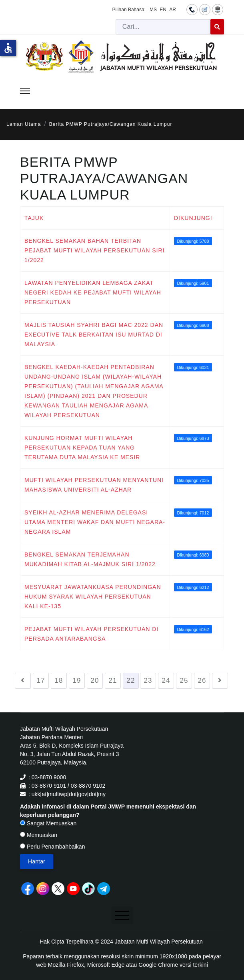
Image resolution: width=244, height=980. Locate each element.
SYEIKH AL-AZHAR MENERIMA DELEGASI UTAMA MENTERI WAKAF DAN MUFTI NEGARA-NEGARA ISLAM (95, 522)
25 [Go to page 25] (184, 681)
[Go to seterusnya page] (220, 681)
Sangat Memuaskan (48, 823)
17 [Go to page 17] (41, 681)
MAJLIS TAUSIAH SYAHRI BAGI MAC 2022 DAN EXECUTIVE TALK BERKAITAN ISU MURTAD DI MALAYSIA (94, 335)
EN (163, 10)
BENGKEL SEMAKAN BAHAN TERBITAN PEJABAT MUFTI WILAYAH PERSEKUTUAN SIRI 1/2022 (94, 250)
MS (153, 10)
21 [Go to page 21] (113, 681)
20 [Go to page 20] (95, 681)
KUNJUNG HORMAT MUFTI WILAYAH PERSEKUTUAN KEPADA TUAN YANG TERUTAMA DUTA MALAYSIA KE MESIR (82, 448)
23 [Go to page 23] (148, 681)
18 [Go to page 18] (59, 681)
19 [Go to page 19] (77, 681)
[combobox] (163, 27)
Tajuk (34, 218)
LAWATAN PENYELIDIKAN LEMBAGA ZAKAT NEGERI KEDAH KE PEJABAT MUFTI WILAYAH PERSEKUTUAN (93, 292)
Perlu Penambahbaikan (52, 847)
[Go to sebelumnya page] (23, 681)
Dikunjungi (193, 218)
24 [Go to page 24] (166, 681)
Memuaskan (39, 835)
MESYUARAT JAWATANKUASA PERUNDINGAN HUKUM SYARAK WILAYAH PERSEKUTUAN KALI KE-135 (93, 597)
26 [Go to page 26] (202, 681)
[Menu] (25, 91)
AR (173, 10)
